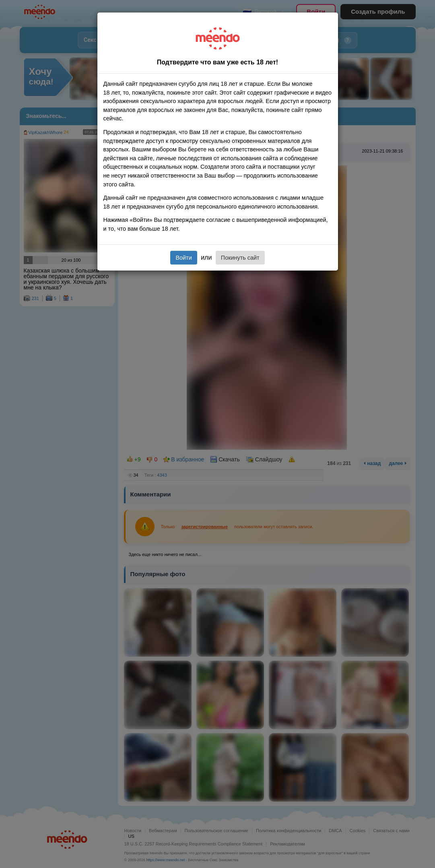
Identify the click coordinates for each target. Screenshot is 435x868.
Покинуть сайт (240, 258)
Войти (183, 258)
